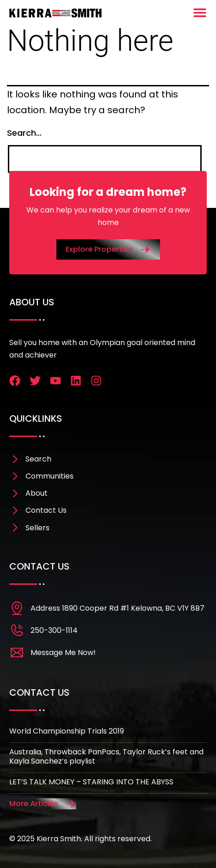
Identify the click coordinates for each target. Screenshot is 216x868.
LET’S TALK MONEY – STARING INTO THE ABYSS (91, 782)
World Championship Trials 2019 (67, 731)
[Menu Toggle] (200, 12)
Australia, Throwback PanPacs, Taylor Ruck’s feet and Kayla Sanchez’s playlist (106, 757)
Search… (24, 133)
